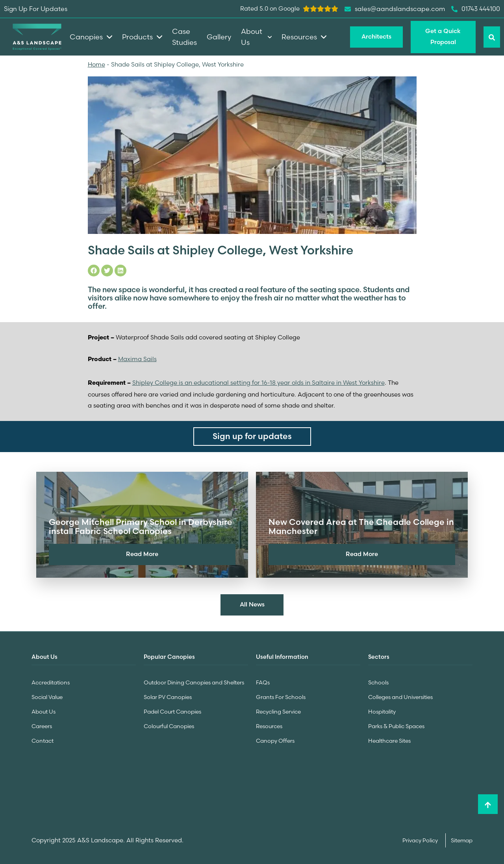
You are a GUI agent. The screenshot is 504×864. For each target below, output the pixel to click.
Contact (43, 740)
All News (252, 604)
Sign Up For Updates (36, 9)
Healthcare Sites (389, 740)
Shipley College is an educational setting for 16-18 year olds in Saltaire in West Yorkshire (259, 383)
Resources (269, 725)
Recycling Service (278, 711)
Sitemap (462, 839)
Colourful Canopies (169, 725)
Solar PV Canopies (168, 697)
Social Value (47, 697)
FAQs (263, 683)
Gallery (219, 37)
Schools (378, 683)
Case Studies (184, 37)
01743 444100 (476, 9)
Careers (42, 725)
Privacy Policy (421, 839)
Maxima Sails (137, 359)
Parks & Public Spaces (396, 725)
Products (142, 37)
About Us (44, 711)
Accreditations (51, 683)
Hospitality (382, 711)
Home (96, 64)
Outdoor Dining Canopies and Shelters (194, 683)
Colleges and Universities (400, 697)
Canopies (91, 37)
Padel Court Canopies (172, 711)
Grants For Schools (281, 697)
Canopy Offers (275, 740)
